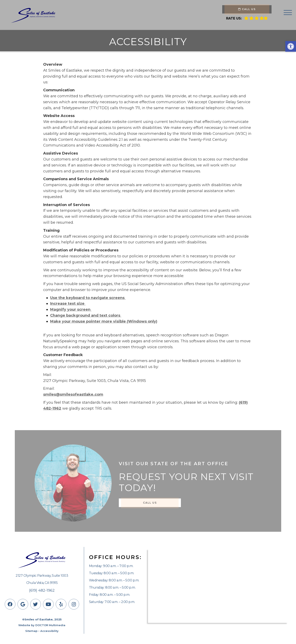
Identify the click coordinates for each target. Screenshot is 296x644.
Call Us (247, 9)
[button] (291, 46)
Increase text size (68, 304)
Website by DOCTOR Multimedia (42, 625)
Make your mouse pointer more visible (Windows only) (104, 321)
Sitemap (31, 631)
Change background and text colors (86, 315)
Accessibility (49, 631)
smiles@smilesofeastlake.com (73, 394)
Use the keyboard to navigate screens (88, 298)
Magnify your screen (71, 309)
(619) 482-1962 (42, 590)
